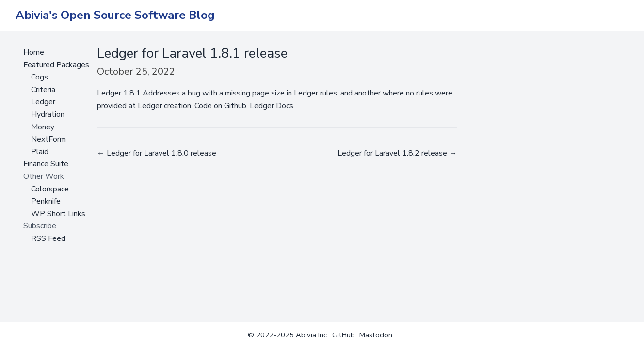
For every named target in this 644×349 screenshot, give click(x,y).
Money (43, 127)
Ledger (43, 102)
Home (34, 52)
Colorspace (50, 189)
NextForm (48, 139)
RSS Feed (48, 238)
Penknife (46, 201)
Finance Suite (46, 164)
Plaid (40, 152)
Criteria (43, 90)
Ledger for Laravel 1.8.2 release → (397, 153)
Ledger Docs (272, 106)
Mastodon (376, 335)
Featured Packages (56, 65)
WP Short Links (58, 214)
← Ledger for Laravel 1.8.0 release (157, 153)
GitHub (344, 335)
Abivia (306, 335)
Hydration (48, 114)
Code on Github (220, 106)
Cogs (40, 77)
